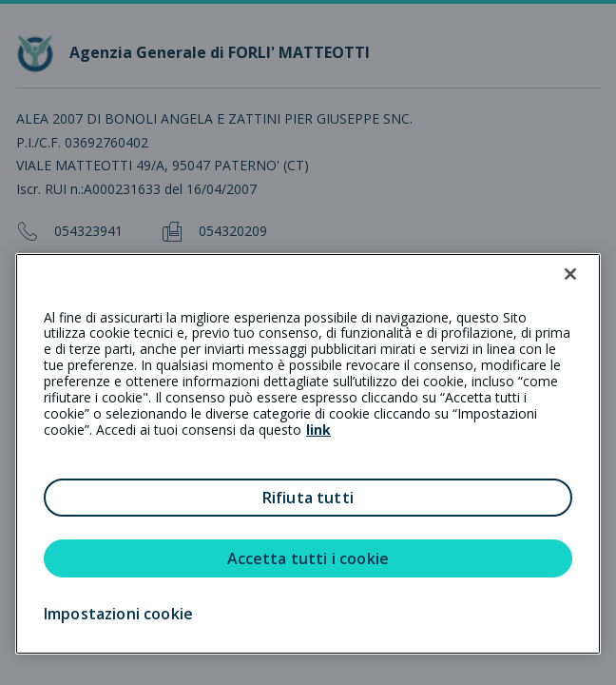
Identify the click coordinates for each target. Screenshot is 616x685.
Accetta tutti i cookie (308, 558)
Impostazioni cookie (118, 614)
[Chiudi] (570, 274)
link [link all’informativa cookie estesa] (318, 430)
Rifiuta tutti (308, 498)
